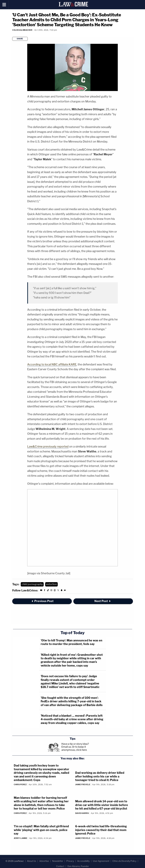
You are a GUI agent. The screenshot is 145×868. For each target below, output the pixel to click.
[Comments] (13, 34)
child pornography (32, 584)
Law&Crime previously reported (48, 446)
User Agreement (101, 861)
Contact (60, 866)
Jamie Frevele (83, 784)
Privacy (70, 861)
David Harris (82, 813)
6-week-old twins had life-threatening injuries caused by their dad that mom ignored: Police (101, 830)
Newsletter (58, 861)
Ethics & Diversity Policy (124, 861)
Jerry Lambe (21, 838)
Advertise (44, 861)
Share (20, 39)
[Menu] (4, 5)
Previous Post (42, 601)
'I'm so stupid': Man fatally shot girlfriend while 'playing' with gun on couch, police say (41, 830)
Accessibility (83, 861)
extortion (51, 584)
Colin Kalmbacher (22, 30)
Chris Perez (20, 784)
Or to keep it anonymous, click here (74, 748)
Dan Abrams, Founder (78, 866)
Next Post (103, 601)
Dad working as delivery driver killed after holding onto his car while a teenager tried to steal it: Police (100, 776)
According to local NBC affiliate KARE (52, 364)
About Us (31, 861)
